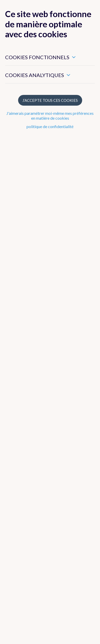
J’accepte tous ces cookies (50, 100)
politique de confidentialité (50, 126)
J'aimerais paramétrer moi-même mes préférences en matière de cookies (50, 116)
